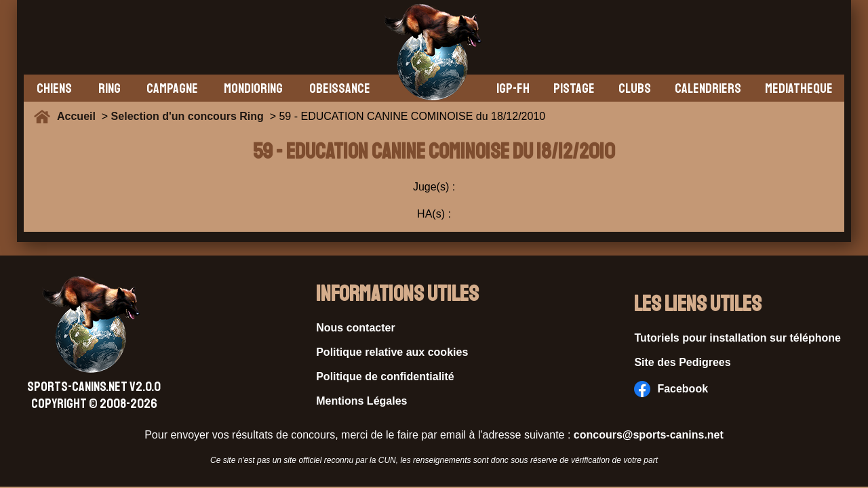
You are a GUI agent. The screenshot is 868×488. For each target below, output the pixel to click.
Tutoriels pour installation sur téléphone (737, 338)
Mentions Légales (361, 401)
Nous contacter (355, 328)
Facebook (671, 389)
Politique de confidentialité (385, 377)
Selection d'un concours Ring (188, 116)
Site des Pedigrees (682, 362)
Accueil (79, 116)
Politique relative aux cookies (392, 352)
